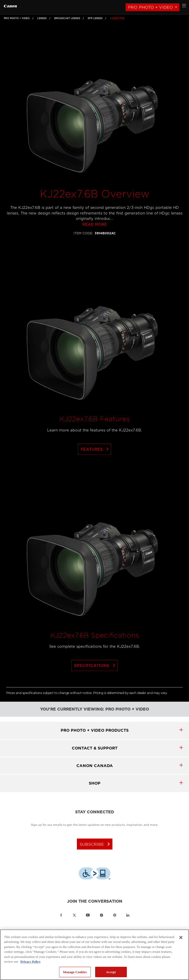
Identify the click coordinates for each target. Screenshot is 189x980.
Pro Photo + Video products (95, 730)
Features (96, 458)
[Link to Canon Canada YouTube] (88, 915)
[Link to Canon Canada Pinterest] (115, 915)
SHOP (95, 783)
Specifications (96, 674)
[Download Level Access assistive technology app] (94, 874)
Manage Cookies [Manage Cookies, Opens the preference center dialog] (75, 972)
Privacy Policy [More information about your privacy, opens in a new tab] (30, 962)
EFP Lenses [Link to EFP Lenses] (95, 18)
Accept (111, 972)
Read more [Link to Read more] (95, 234)
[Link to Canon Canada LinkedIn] (128, 915)
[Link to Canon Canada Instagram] (101, 915)
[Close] (181, 938)
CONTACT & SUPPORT (95, 748)
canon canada (95, 766)
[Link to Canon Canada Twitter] (74, 915)
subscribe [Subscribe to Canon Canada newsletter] (96, 844)
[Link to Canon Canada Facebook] (61, 915)
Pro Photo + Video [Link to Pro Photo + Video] (17, 18)
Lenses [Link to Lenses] (42, 18)
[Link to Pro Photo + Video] (10, 5)
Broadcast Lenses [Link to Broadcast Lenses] (67, 18)
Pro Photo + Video (151, 7)
